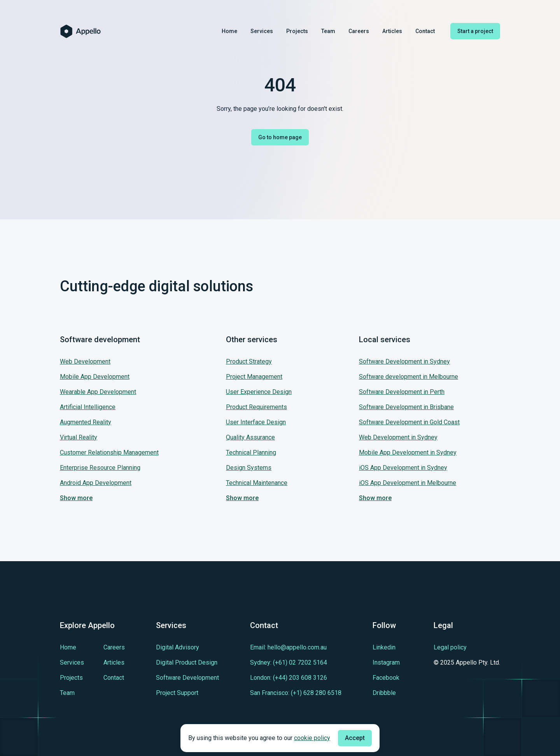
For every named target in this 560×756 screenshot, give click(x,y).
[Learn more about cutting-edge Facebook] (386, 678)
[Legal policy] (467, 647)
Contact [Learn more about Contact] (425, 31)
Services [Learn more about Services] (262, 31)
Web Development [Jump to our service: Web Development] (85, 361)
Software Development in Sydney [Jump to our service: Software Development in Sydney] (404, 361)
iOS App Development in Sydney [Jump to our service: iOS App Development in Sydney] (403, 468)
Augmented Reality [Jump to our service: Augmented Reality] (86, 422)
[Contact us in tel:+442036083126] (289, 678)
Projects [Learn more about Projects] (297, 31)
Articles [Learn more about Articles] (392, 31)
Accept (355, 738)
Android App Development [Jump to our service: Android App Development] (96, 483)
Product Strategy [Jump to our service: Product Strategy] (249, 361)
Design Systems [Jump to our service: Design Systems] (249, 468)
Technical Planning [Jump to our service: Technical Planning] (251, 452)
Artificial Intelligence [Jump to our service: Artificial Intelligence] (88, 407)
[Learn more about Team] (67, 693)
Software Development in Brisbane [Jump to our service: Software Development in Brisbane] (406, 407)
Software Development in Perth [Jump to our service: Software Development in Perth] (402, 392)
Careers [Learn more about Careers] (359, 31)
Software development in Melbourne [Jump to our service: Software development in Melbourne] (409, 377)
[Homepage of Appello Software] (80, 31)
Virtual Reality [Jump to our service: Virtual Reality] (79, 437)
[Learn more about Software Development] (187, 678)
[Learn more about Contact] (114, 678)
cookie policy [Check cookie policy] (312, 738)
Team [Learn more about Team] (328, 31)
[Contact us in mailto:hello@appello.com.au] (288, 647)
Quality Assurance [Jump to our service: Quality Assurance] (250, 437)
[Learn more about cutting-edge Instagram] (386, 662)
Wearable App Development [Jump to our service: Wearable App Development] (98, 392)
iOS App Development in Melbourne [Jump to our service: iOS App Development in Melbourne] (408, 483)
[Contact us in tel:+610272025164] (289, 662)
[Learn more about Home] (68, 647)
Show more (76, 498)
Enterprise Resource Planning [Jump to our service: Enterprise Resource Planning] (100, 468)
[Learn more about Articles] (114, 662)
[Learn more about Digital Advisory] (178, 647)
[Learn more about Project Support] (177, 693)
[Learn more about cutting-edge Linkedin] (384, 647)
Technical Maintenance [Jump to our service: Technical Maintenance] (257, 483)
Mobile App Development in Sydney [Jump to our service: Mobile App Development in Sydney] (408, 452)
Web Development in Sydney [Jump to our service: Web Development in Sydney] (398, 437)
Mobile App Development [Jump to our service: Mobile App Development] (95, 377)
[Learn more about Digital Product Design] (187, 662)
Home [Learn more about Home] (229, 31)
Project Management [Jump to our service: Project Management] (254, 377)
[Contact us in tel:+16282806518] (296, 693)
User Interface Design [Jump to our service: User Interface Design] (256, 422)
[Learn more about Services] (72, 662)
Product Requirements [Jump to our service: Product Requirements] (256, 407)
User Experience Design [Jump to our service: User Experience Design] (259, 392)
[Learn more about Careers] (114, 647)
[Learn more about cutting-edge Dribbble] (384, 693)
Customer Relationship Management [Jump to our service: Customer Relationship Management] (109, 452)
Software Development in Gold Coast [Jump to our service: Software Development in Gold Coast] (409, 422)
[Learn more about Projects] (71, 678)
